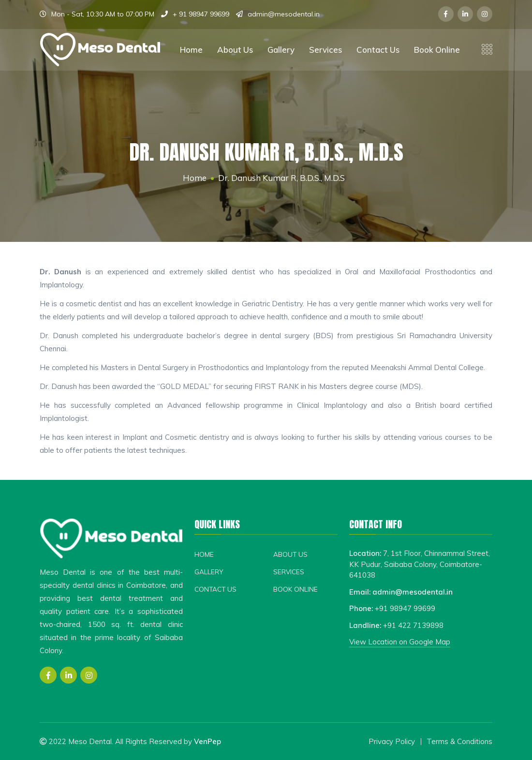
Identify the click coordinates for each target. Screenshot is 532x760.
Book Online (437, 50)
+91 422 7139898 (413, 625)
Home (191, 50)
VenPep (207, 741)
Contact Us (378, 50)
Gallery (281, 50)
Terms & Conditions (459, 741)
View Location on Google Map (400, 642)
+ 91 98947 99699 (201, 14)
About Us (235, 50)
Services (325, 50)
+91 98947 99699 (405, 608)
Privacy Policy (392, 741)
